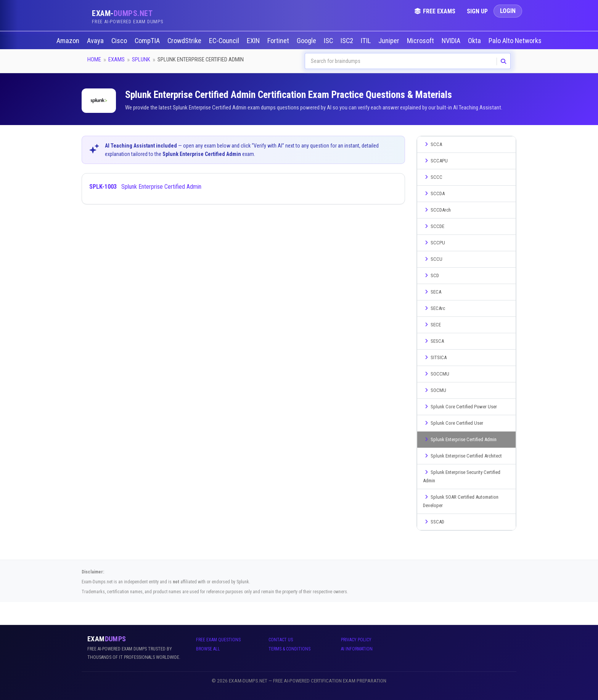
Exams (117, 59)
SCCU (433, 259)
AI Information (357, 649)
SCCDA (434, 193)
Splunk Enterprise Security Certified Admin (462, 476)
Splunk (141, 59)
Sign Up (477, 11)
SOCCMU (436, 374)
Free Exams (435, 11)
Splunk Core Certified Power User (460, 407)
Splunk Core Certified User (453, 423)
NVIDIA (452, 41)
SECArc (434, 308)
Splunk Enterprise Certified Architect (462, 456)
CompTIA (148, 41)
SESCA (433, 341)
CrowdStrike (185, 41)
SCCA (432, 144)
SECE (432, 325)
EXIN (254, 41)
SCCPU (434, 243)
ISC (329, 41)
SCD (431, 275)
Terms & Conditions (289, 649)
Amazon (69, 41)
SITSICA (435, 357)
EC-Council (225, 41)
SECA (432, 292)
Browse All (208, 649)
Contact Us (281, 640)
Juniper (390, 41)
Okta (475, 41)
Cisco (120, 41)
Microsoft (421, 41)
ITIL (367, 41)
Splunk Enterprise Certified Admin (145, 187)
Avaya (96, 41)
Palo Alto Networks (516, 41)
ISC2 (348, 41)
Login (508, 11)
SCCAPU (435, 161)
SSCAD (434, 522)
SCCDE (434, 226)
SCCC (433, 177)
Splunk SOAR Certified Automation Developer (461, 501)
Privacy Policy (356, 640)
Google (307, 41)
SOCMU (435, 390)
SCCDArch (437, 210)
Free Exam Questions (218, 640)
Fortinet (279, 41)
